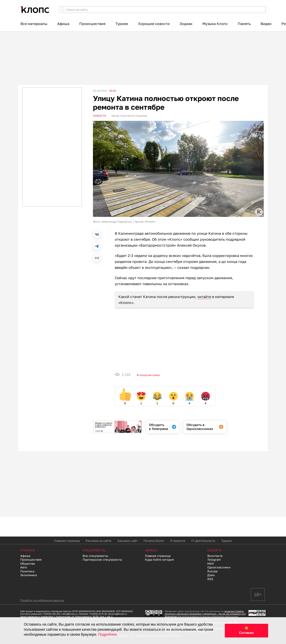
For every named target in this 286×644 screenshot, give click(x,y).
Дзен (211, 575)
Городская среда (149, 375)
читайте (204, 297)
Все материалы (34, 24)
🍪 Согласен (246, 631)
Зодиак (186, 24)
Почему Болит (154, 541)
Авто (24, 567)
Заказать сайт (128, 541)
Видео (266, 24)
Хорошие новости (154, 24)
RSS (210, 579)
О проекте (178, 541)
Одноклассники (219, 567)
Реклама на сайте (99, 541)
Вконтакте (215, 556)
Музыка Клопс (215, 24)
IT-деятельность (203, 541)
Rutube (213, 571)
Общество (28, 563)
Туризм (122, 24)
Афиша (63, 24)
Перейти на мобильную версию (42, 600)
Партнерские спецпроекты (102, 559)
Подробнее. (108, 634)
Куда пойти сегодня (159, 559)
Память (244, 24)
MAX (211, 563)
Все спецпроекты (95, 556)
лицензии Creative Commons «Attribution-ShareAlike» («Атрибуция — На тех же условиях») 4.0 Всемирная (205, 614)
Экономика (29, 575)
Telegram (214, 559)
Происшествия (92, 24)
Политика (27, 571)
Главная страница (67, 541)
